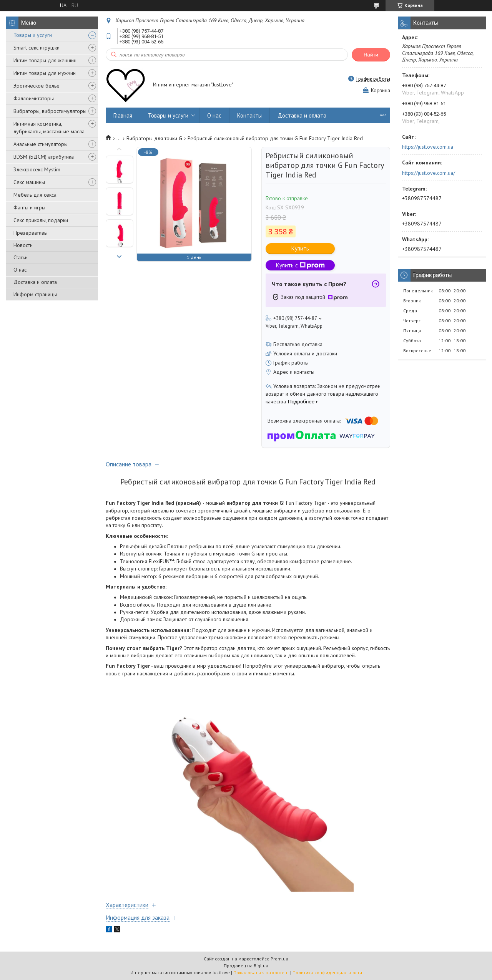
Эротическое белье (37, 86)
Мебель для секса (35, 195)
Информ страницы (35, 294)
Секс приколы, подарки (41, 220)
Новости (23, 245)
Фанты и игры (29, 207)
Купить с (300, 265)
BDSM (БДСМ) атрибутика (44, 157)
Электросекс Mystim (37, 169)
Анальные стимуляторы (41, 144)
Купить (300, 248)
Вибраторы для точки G (154, 138)
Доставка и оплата (35, 282)
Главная (123, 115)
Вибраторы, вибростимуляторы (50, 111)
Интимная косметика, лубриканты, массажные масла (49, 128)
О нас (20, 270)
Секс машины (29, 182)
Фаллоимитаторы (34, 98)
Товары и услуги (33, 35)
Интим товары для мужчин (45, 73)
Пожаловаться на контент (261, 973)
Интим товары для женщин (45, 60)
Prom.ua (279, 959)
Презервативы (31, 233)
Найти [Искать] (371, 55)
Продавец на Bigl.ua (246, 966)
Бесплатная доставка (298, 344)
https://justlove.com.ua (428, 147)
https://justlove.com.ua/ (429, 173)
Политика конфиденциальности (327, 973)
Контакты (249, 115)
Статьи (21, 257)
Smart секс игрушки (37, 48)
